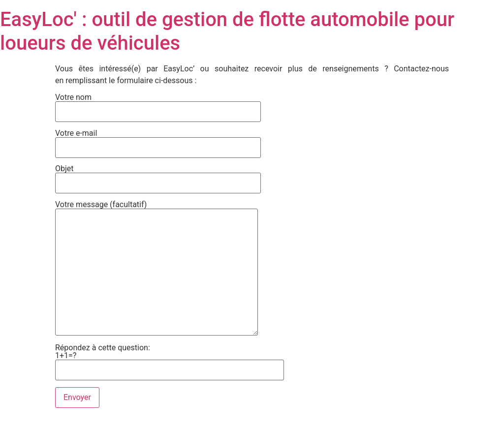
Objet (158, 176)
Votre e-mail (158, 141)
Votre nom (158, 105)
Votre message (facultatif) (157, 269)
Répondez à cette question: (170, 357)
